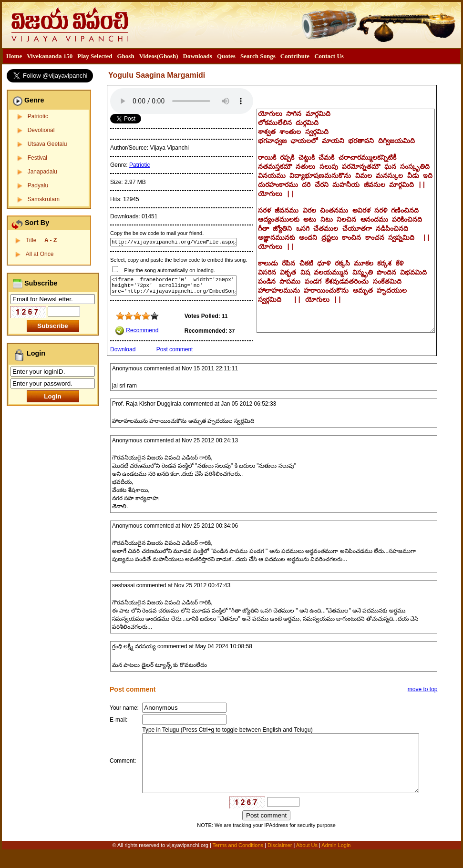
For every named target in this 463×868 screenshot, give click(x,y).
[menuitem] (14, 56)
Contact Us (329, 56)
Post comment (175, 349)
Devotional (41, 130)
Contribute (295, 56)
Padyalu (38, 185)
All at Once (40, 254)
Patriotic (38, 116)
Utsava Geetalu (47, 144)
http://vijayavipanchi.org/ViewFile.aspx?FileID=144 (174, 242)
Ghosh (125, 56)
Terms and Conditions (239, 862)
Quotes (226, 56)
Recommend (137, 330)
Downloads (198, 56)
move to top (423, 689)
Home (14, 56)
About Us (307, 862)
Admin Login (336, 862)
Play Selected (95, 56)
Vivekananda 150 (50, 56)
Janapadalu (42, 172)
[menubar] (175, 56)
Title (41, 240)
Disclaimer (280, 862)
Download (123, 349)
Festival (37, 158)
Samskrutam (44, 199)
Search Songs (258, 56)
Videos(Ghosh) (159, 56)
